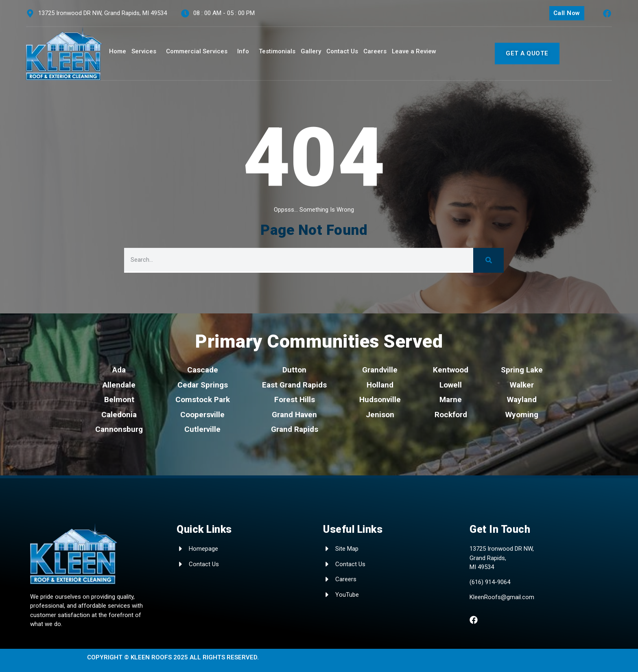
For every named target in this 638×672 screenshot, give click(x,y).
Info (243, 51)
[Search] (488, 260)
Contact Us (342, 51)
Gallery (311, 51)
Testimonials (277, 51)
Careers (375, 51)
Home (118, 51)
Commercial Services (197, 51)
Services (144, 51)
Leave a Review (414, 51)
